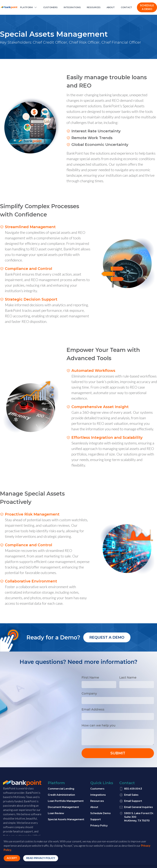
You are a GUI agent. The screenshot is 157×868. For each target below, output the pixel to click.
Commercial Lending (61, 789)
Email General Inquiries (136, 807)
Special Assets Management (66, 819)
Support (96, 819)
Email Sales (129, 795)
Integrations (98, 795)
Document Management (63, 807)
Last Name (128, 677)
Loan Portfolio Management (66, 801)
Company (89, 693)
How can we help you (99, 725)
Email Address (93, 709)
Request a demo (107, 637)
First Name (90, 677)
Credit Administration (61, 795)
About (94, 807)
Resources (97, 801)
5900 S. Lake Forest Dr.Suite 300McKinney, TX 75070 (137, 817)
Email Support (131, 801)
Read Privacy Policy (41, 858)
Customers (97, 789)
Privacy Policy (99, 826)
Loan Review (56, 813)
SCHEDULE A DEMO (147, 7)
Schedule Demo (101, 813)
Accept (12, 858)
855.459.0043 (131, 789)
